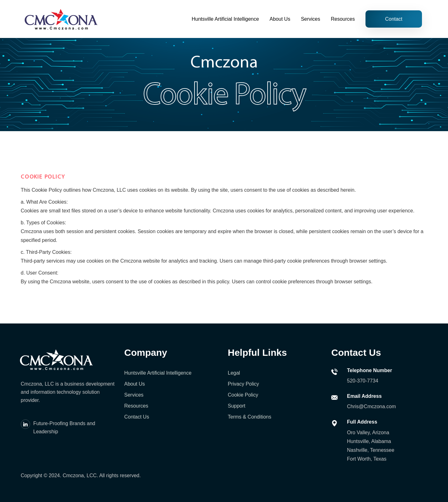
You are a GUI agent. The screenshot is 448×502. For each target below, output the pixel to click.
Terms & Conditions (250, 417)
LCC (92, 475)
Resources (343, 19)
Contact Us (137, 417)
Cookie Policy (243, 395)
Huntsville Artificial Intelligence (225, 19)
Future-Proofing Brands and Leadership (64, 427)
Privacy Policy (243, 384)
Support (237, 406)
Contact (394, 19)
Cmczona (73, 475)
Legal (234, 373)
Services (310, 19)
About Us (280, 19)
